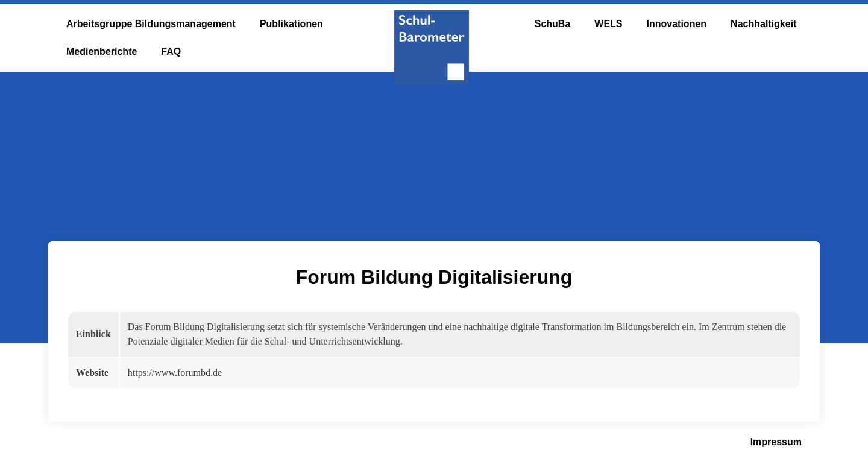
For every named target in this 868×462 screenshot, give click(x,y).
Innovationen (677, 24)
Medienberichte (102, 52)
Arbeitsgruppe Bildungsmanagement (151, 24)
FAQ (171, 52)
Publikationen (291, 24)
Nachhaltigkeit (763, 24)
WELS (608, 24)
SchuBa (553, 24)
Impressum (776, 442)
